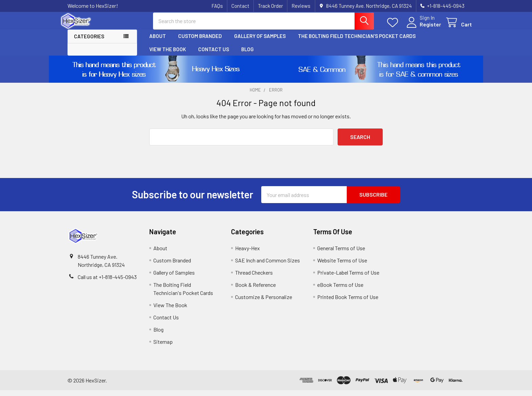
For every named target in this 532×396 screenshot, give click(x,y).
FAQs (217, 6)
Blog (248, 55)
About (158, 42)
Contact (240, 6)
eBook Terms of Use (340, 290)
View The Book (168, 55)
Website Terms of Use (342, 266)
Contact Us (214, 55)
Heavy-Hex (248, 254)
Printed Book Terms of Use (348, 303)
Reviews (301, 6)
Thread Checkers (254, 278)
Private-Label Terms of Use (348, 278)
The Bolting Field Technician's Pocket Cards (357, 42)
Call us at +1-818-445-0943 (107, 283)
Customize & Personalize (264, 303)
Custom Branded (200, 42)
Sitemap (163, 347)
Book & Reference (255, 290)
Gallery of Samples (260, 42)
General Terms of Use (341, 254)
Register (423, 28)
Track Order (270, 6)
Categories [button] (89, 42)
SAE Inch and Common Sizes (268, 266)
